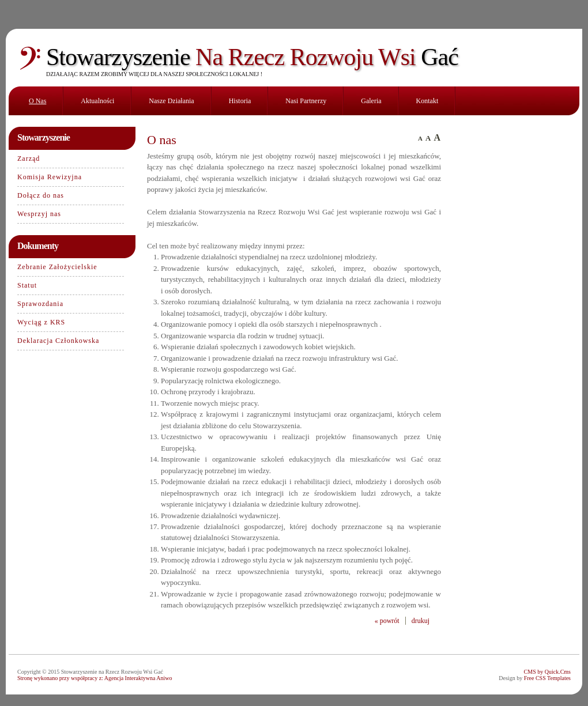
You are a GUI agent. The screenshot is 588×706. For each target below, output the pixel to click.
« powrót (387, 621)
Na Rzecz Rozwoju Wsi (252, 57)
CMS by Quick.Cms (547, 672)
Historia (240, 101)
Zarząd (29, 158)
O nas (37, 101)
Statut (27, 285)
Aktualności (97, 101)
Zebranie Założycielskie (57, 267)
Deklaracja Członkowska (58, 341)
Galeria (371, 101)
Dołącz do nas (41, 195)
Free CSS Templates (547, 678)
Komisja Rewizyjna (50, 177)
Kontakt (427, 101)
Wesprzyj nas (39, 214)
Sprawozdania (40, 304)
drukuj (421, 621)
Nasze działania (171, 101)
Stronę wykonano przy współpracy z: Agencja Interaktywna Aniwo (95, 678)
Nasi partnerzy (306, 101)
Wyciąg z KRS (41, 322)
